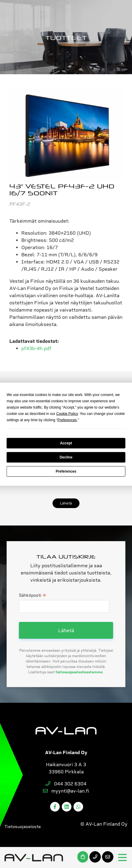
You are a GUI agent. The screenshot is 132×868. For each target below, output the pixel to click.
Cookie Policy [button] (67, 413)
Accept (66, 443)
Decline (66, 457)
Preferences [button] (67, 420)
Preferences (66, 471)
